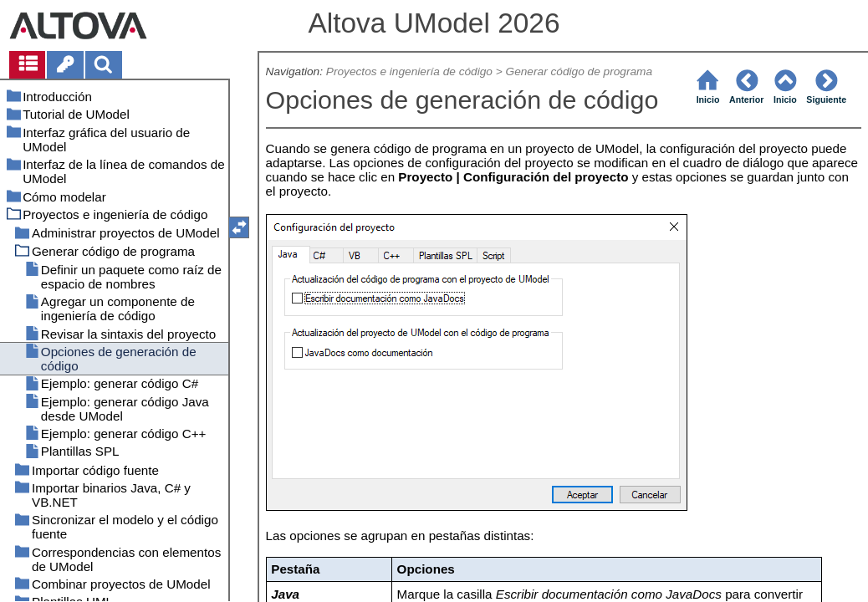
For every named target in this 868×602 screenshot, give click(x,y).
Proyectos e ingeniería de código (409, 71)
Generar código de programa (580, 71)
